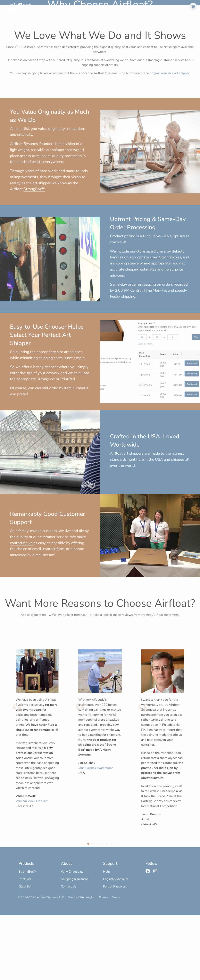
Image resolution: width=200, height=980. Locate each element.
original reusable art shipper (170, 138)
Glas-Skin (120, 7)
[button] (88, 909)
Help (168, 6)
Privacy (104, 962)
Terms (116, 962)
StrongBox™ (79, 7)
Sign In (182, 6)
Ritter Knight (86, 962)
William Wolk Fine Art (32, 866)
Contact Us (69, 951)
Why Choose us (72, 936)
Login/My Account (116, 944)
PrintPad (100, 7)
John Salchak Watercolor (96, 833)
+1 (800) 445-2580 (146, 6)
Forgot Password (115, 951)
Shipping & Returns (75, 944)
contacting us (22, 608)
